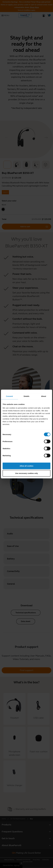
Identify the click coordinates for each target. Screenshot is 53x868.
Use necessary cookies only (26, 473)
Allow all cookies (27, 466)
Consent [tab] (9, 396)
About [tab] (44, 396)
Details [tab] (26, 396)
